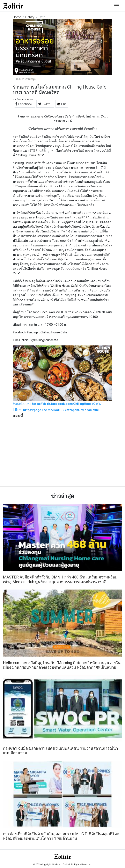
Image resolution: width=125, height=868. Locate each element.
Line (62, 104)
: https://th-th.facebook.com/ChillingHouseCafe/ (57, 404)
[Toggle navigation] (117, 6)
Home (17, 17)
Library (30, 17)
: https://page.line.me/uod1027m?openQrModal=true (56, 410)
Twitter (45, 104)
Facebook (24, 104)
